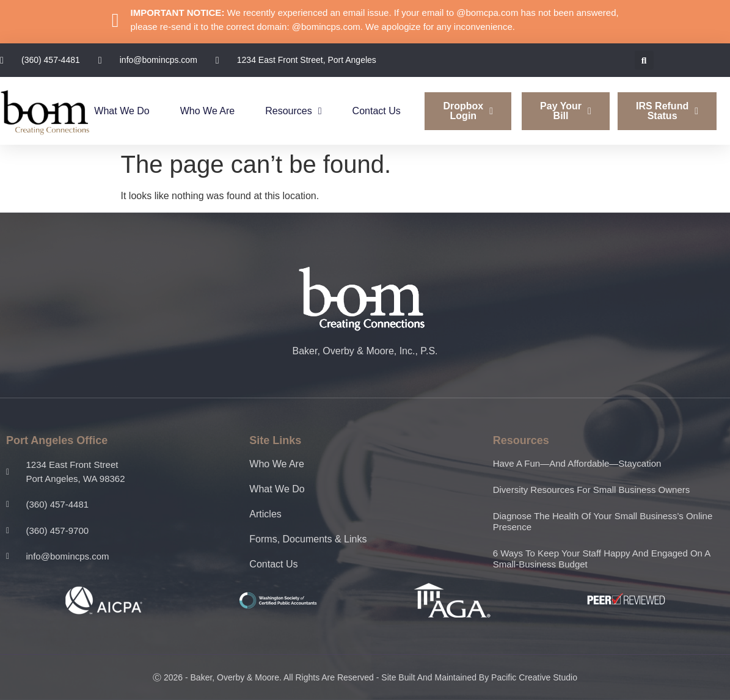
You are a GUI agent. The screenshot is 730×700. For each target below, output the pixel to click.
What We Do (122, 111)
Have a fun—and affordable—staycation (577, 463)
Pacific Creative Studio (534, 677)
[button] (644, 60)
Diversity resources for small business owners (592, 490)
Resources (293, 111)
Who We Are (208, 111)
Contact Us (377, 111)
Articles (265, 514)
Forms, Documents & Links (308, 539)
